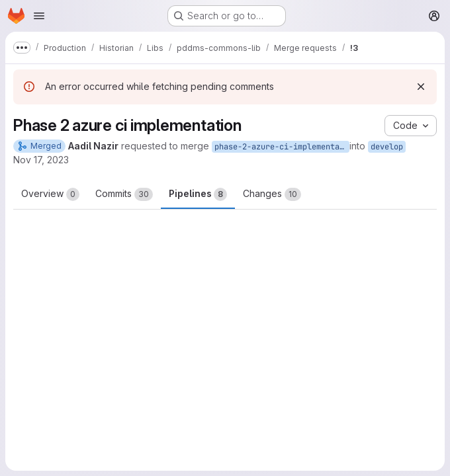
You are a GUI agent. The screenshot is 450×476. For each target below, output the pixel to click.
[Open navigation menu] (39, 16)
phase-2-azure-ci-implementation (282, 147)
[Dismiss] (421, 87)
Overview (50, 194)
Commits (124, 194)
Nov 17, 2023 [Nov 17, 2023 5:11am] (41, 160)
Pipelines (198, 194)
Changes (272, 194)
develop (387, 147)
